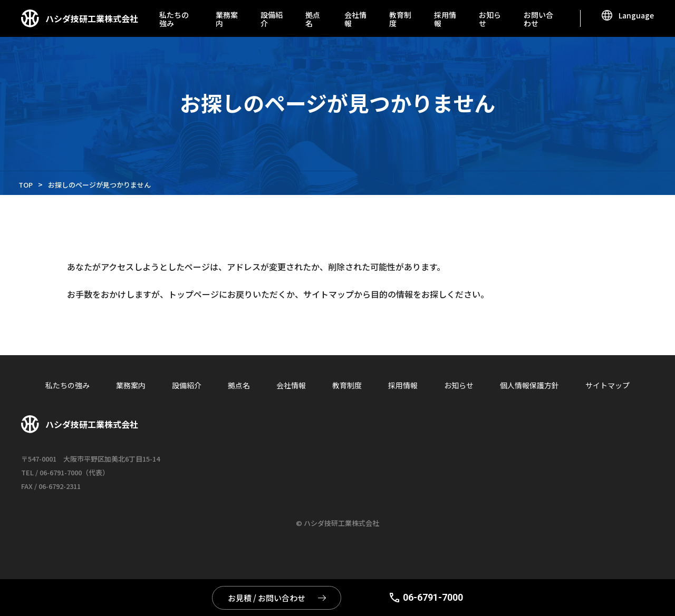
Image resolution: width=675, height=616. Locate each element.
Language (636, 15)
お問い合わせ (538, 19)
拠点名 (313, 19)
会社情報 (355, 19)
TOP (26, 184)
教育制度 (400, 19)
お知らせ (490, 19)
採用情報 (445, 19)
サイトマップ (607, 385)
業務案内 (227, 19)
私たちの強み (174, 19)
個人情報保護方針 (529, 385)
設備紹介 (272, 19)
